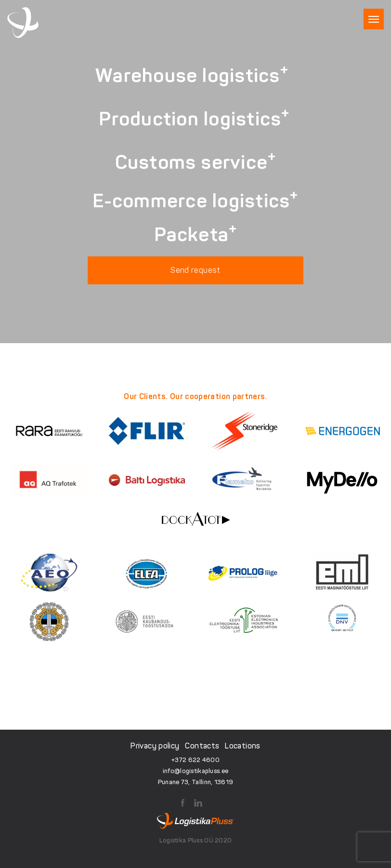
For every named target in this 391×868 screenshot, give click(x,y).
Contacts (202, 746)
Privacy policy (155, 746)
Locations (242, 746)
